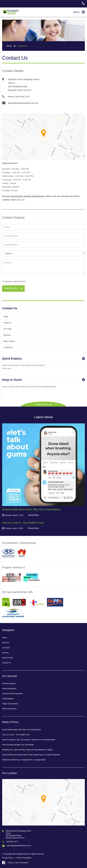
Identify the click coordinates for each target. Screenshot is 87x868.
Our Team (8, 329)
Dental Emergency (9, 689)
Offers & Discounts (9, 709)
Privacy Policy (8, 858)
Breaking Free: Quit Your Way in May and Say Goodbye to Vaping (27, 750)
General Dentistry (9, 684)
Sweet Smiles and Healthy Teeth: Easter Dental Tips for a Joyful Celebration (31, 755)
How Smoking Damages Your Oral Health (18, 745)
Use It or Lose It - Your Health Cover (16, 735)
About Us (7, 323)
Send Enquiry (13, 288)
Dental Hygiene (8, 699)
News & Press (9, 341)
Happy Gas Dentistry (10, 704)
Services (7, 335)
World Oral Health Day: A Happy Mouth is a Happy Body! (24, 760)
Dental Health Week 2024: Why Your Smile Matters (22, 730)
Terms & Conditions (24, 858)
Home (9, 46)
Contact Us (22, 46)
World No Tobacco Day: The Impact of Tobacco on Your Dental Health (29, 740)
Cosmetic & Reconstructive (12, 694)
